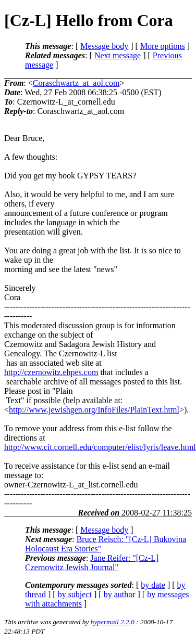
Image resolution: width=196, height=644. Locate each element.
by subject (75, 594)
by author (120, 594)
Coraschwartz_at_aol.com (76, 83)
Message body (104, 46)
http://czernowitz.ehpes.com (51, 372)
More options (163, 46)
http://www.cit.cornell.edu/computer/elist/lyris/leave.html (100, 447)
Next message (118, 55)
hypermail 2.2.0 (113, 622)
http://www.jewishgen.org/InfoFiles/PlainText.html (94, 410)
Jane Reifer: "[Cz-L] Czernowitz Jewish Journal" (92, 563)
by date (153, 585)
